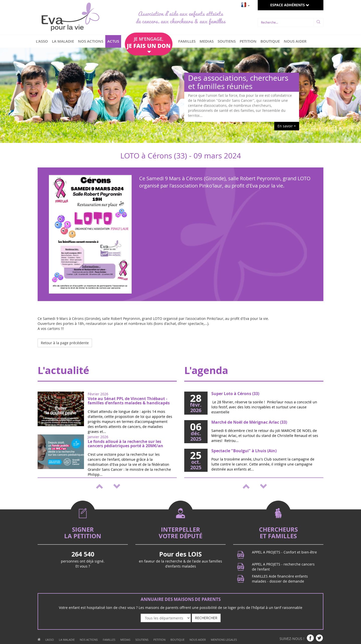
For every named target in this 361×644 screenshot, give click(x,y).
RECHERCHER (206, 618)
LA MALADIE (63, 41)
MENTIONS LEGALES (224, 640)
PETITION (248, 41)
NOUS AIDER (295, 41)
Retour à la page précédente (65, 343)
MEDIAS (207, 41)
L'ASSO (42, 41)
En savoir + (287, 126)
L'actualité (63, 370)
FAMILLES (187, 41)
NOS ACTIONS (91, 41)
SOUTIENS (227, 41)
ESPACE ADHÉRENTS (290, 5)
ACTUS (113, 41)
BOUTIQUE (270, 41)
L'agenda (206, 370)
